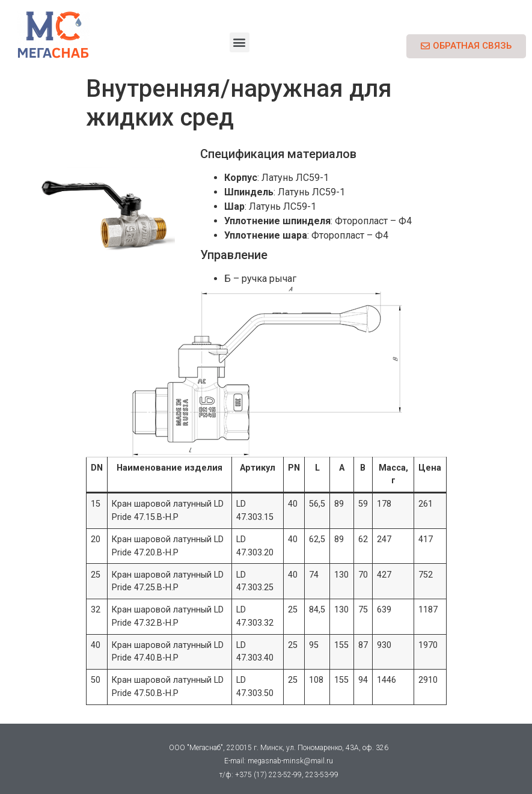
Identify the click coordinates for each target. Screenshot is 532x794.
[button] (240, 42)
